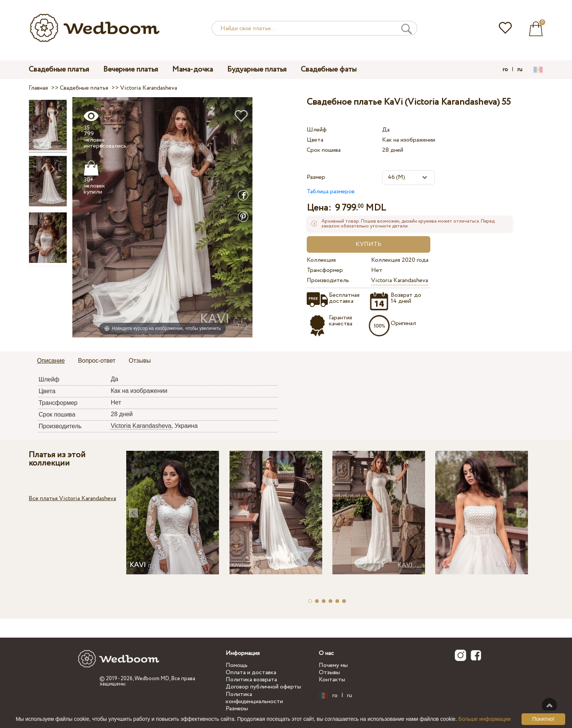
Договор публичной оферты (263, 687)
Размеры (237, 709)
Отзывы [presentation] (140, 361)
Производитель (328, 280)
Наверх (549, 705)
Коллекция (321, 260)
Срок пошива (324, 150)
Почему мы (333, 665)
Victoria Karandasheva (400, 280)
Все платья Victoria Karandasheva (72, 498)
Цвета (315, 140)
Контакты (332, 680)
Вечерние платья (131, 69)
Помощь (237, 665)
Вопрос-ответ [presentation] (97, 361)
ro (505, 70)
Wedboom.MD (152, 679)
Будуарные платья (257, 69)
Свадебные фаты (329, 69)
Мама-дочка (193, 69)
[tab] (51, 361)
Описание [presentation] (51, 361)
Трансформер (325, 270)
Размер (316, 177)
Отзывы (329, 672)
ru (520, 70)
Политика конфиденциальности (254, 698)
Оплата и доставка (251, 672)
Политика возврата (251, 680)
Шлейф (317, 130)
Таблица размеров (331, 192)
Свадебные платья (59, 69)
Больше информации (485, 719)
